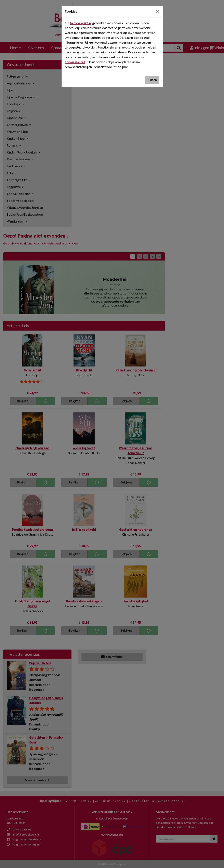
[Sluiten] (157, 12)
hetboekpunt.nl (81, 23)
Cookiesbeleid (75, 62)
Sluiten (152, 80)
